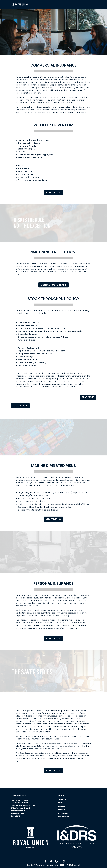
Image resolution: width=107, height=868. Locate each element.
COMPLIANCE (64, 817)
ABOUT (61, 796)
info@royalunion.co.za (26, 805)
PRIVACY (62, 810)
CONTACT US (53, 193)
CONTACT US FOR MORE (53, 285)
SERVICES (62, 799)
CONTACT (62, 806)
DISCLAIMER (63, 813)
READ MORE (88, 397)
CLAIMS (61, 803)
